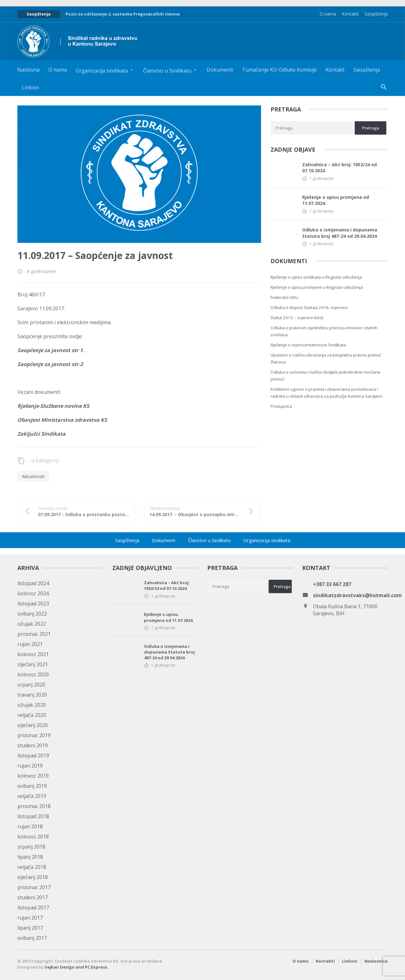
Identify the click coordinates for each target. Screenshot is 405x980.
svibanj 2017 (32, 938)
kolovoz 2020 (33, 674)
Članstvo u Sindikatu (209, 540)
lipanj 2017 (30, 928)
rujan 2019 (30, 766)
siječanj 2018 (33, 877)
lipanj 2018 (30, 857)
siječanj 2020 (33, 725)
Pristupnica (281, 406)
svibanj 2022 (32, 614)
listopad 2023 (33, 604)
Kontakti (350, 14)
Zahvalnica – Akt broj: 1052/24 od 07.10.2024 (340, 168)
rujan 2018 (30, 826)
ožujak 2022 (32, 624)
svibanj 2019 (32, 786)
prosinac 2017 (34, 887)
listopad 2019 (33, 756)
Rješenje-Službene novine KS (53, 406)
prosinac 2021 (34, 634)
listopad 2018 (33, 816)
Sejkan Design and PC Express (76, 967)
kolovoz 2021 (33, 654)
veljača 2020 (32, 715)
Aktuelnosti (33, 476)
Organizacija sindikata (267, 540)
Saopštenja (376, 14)
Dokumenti (220, 70)
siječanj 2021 (33, 664)
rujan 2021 (30, 644)
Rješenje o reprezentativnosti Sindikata (308, 345)
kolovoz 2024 (33, 593)
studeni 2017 (33, 897)
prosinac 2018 (34, 806)
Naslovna (28, 70)
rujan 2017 (30, 918)
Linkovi (30, 87)
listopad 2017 (33, 907)
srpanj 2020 (31, 685)
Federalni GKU (284, 297)
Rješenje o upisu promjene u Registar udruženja (317, 287)
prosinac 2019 (34, 735)
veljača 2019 (32, 796)
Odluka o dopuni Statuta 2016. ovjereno (309, 307)
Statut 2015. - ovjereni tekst (297, 318)
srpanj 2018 (31, 847)
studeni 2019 (33, 745)
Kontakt (335, 70)
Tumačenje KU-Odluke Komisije (279, 70)
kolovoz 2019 (33, 776)
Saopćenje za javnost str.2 (50, 364)
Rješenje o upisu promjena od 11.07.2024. (336, 200)
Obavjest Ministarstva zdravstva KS (62, 420)
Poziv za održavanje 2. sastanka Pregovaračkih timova (123, 14)
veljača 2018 (32, 867)
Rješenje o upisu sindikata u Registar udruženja (316, 277)
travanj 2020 (32, 695)
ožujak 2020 (32, 705)
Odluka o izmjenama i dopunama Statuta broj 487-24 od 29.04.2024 (340, 233)
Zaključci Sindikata (41, 434)
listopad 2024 (33, 583)
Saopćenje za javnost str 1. (51, 350)
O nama (328, 14)
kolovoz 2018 (33, 837)
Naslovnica (376, 961)
